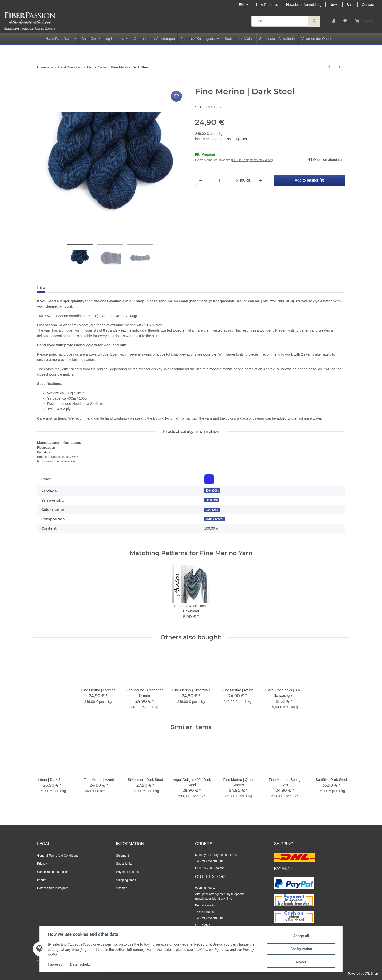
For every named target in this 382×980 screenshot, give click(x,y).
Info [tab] (41, 287)
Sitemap (122, 888)
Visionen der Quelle (317, 39)
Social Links (124, 864)
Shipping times (126, 880)
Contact (368, 5)
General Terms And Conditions (58, 856)
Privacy (42, 864)
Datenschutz (80, 964)
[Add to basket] (41, 84)
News (334, 5)
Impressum (57, 964)
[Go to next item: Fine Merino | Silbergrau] (340, 67)
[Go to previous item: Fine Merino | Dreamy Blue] (329, 67)
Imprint (42, 880)
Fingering (211, 500)
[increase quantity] (260, 180)
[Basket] (364, 21)
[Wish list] (345, 21)
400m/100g (212, 491)
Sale (350, 5)
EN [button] (241, 5)
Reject (301, 962)
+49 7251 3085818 (212, 861)
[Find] (280, 21)
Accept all (301, 936)
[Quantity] (220, 180)
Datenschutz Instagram (53, 888)
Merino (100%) (214, 519)
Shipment (123, 856)
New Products (267, 5)
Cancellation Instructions (54, 872)
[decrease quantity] (201, 180)
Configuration (301, 949)
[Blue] (209, 479)
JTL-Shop (371, 974)
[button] (334, 21)
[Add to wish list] (176, 96)
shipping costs (238, 139)
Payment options (127, 872)
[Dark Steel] (212, 510)
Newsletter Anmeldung (304, 5)
